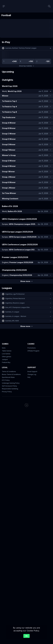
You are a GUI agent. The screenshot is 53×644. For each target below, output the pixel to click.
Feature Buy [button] (6, 362)
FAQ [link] (29, 377)
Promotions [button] (32, 348)
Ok (26, 636)
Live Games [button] (6, 354)
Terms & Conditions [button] (9, 372)
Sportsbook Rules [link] (8, 377)
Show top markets (26, 66)
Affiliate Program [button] (33, 351)
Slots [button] (4, 348)
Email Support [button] (32, 372)
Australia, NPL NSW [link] (12, 321)
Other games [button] (7, 357)
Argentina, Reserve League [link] (15, 303)
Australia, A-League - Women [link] (16, 316)
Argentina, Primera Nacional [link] (15, 298)
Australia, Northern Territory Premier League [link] (21, 48)
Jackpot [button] (5, 359)
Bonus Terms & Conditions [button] (11, 374)
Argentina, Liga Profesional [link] (15, 294)
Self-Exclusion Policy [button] (9, 386)
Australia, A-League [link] (12, 312)
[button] (26, 48)
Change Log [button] (32, 374)
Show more (26, 281)
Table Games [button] (7, 351)
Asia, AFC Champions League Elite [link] (17, 307)
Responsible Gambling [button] (10, 389)
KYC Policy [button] (6, 380)
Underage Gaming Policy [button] (11, 383)
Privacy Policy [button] (7, 392)
